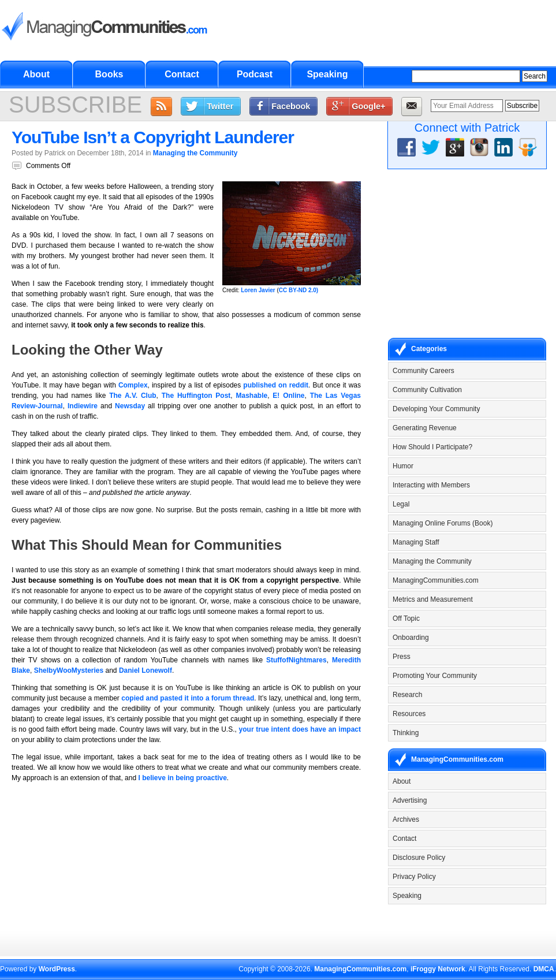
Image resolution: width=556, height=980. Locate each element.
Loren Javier (258, 290)
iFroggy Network (438, 969)
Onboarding (411, 638)
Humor (403, 466)
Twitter (220, 106)
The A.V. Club (133, 396)
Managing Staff (416, 542)
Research (407, 695)
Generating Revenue (425, 428)
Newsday (130, 406)
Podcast (255, 74)
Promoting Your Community (435, 676)
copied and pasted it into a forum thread (188, 698)
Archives (406, 819)
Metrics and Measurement (433, 599)
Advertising (410, 800)
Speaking (327, 74)
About (36, 74)
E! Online (288, 396)
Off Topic (406, 618)
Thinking (406, 733)
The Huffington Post (196, 396)
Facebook (291, 106)
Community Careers (423, 371)
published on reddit (276, 385)
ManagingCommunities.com (436, 580)
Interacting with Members (431, 485)
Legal (401, 504)
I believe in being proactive (182, 778)
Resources (409, 714)
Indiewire (83, 406)
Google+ (368, 106)
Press (402, 657)
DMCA (544, 969)
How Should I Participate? (432, 447)
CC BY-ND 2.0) (298, 290)
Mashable (252, 396)
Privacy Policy (414, 877)
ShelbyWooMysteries (69, 670)
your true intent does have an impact (300, 729)
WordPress (57, 969)
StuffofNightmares (296, 660)
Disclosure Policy (419, 858)
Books (109, 74)
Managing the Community (195, 153)
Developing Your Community (436, 409)
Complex (133, 385)
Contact (182, 74)
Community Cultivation (427, 390)
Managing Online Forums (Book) (443, 523)
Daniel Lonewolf (145, 670)
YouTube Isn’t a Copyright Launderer (153, 137)
